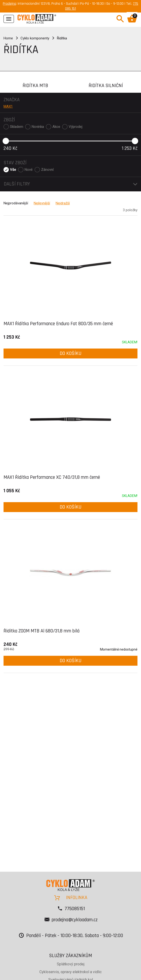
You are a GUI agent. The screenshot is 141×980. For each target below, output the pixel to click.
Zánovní (47, 170)
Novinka (38, 127)
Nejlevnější (42, 203)
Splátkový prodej (71, 964)
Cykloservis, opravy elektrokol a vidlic (70, 972)
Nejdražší (63, 203)
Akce (56, 127)
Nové (29, 170)
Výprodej (75, 127)
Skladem (17, 127)
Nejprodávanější (16, 203)
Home (8, 38)
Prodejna (9, 4)
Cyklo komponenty (35, 38)
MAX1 (8, 106)
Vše (13, 170)
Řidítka (62, 38)
